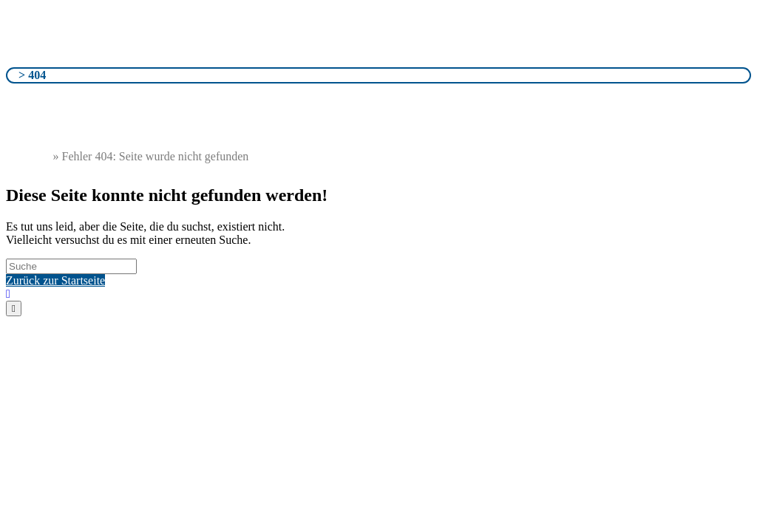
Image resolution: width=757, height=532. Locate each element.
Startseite (28, 156)
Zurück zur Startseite (55, 280)
